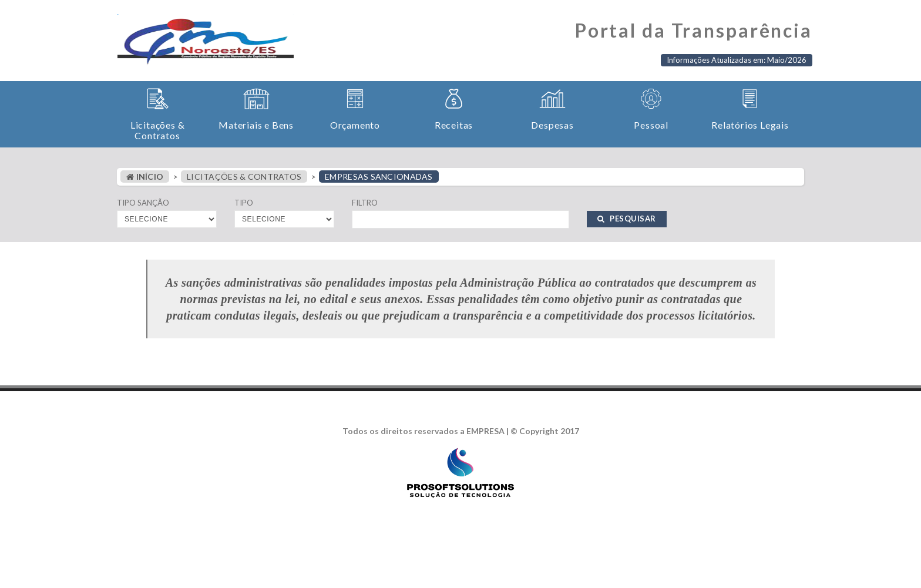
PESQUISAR (627, 219)
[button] (157, 114)
